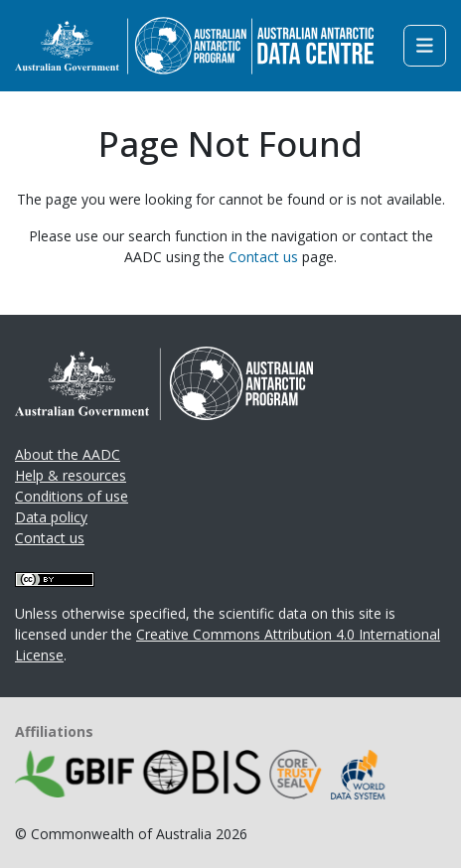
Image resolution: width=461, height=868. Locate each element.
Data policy (51, 517)
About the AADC (68, 454)
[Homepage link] (194, 44)
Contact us (263, 257)
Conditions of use (72, 496)
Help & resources (71, 475)
